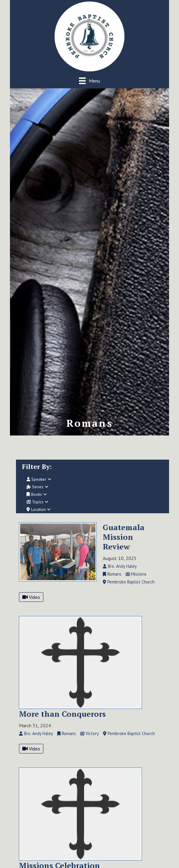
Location (39, 509)
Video (31, 597)
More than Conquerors (62, 714)
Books (37, 494)
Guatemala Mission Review (124, 537)
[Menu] (89, 81)
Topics (37, 502)
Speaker (39, 479)
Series (37, 487)
